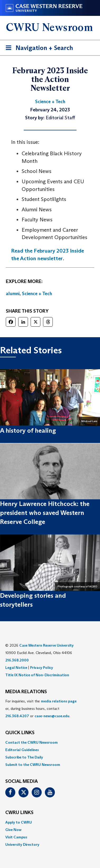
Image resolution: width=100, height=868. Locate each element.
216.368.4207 (17, 716)
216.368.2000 (17, 660)
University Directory (22, 844)
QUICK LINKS (20, 733)
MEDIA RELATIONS (26, 692)
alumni (13, 294)
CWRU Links (19, 813)
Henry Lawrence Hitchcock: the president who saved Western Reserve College (45, 513)
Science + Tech (37, 294)
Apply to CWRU (19, 822)
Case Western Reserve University (46, 645)
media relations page (59, 701)
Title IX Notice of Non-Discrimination (37, 675)
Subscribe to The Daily (24, 757)
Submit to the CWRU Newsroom (33, 765)
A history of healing (28, 430)
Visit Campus (16, 837)
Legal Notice (16, 668)
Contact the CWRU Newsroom (32, 742)
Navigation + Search (38, 49)
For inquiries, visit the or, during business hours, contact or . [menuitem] (41, 709)
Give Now (13, 830)
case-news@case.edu (52, 716)
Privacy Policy (42, 668)
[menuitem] (50, 742)
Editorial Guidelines (22, 750)
